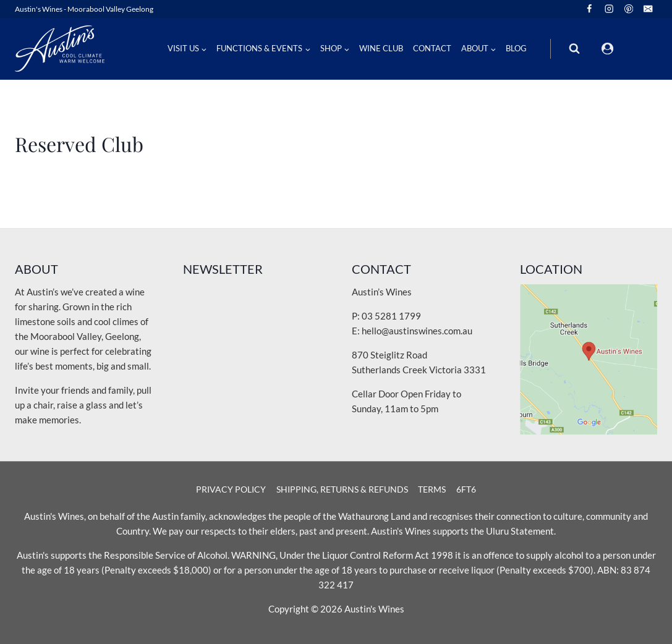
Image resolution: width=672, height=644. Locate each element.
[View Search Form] (574, 49)
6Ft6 (466, 489)
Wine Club (381, 48)
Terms (432, 489)
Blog (516, 48)
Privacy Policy (231, 489)
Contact (432, 48)
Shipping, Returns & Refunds (342, 489)
